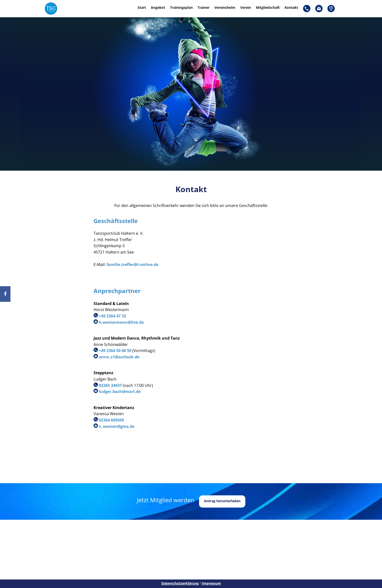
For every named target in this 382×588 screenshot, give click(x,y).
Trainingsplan (181, 7)
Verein (246, 7)
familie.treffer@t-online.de (132, 265)
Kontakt (291, 7)
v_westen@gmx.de (117, 426)
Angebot (158, 7)
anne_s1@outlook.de (119, 357)
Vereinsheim (225, 7)
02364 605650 (111, 420)
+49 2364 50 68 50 (115, 351)
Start (142, 7)
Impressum (211, 583)
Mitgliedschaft (268, 7)
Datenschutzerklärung (180, 583)
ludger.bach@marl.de (120, 392)
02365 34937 (110, 385)
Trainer (204, 7)
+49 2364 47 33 (112, 316)
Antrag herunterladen (222, 501)
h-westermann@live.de (121, 322)
